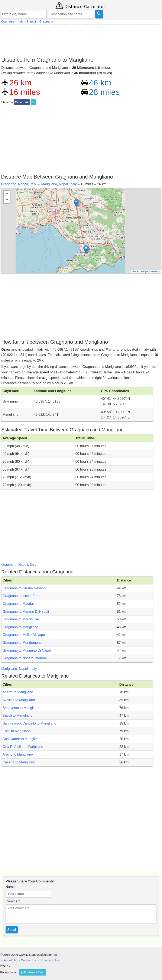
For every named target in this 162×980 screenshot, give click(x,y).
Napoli (23, 184)
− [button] (7, 200)
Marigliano (49, 184)
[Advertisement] (81, 40)
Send (12, 930)
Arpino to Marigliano (18, 754)
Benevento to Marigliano (21, 708)
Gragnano (9, 184)
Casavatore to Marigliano (22, 739)
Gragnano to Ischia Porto (22, 596)
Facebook (22, 102)
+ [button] (7, 194)
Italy (33, 184)
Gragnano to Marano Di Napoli (26, 612)
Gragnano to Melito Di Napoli (24, 635)
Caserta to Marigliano (19, 762)
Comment (13, 901)
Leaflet (135, 271)
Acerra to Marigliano (18, 692)
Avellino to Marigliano (19, 700)
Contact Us (28, 960)
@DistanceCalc (33, 972)
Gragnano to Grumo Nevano (24, 588)
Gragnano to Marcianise (21, 619)
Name (10, 887)
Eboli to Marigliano (17, 731)
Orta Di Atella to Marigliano (23, 747)
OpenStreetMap (152, 271)
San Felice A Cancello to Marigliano (29, 723)
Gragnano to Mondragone (22, 643)
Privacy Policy (50, 960)
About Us (10, 960)
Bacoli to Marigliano (17, 715)
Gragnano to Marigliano (20, 627)
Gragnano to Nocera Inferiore (25, 658)
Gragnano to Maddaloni (20, 604)
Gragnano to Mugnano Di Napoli (27, 650)
